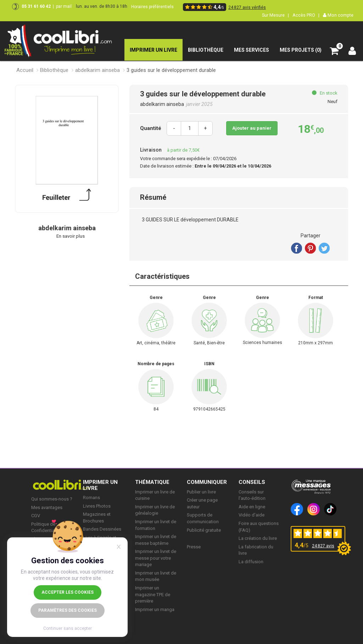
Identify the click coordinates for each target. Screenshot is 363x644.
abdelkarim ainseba (97, 70)
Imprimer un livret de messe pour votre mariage (156, 558)
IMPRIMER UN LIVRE (100, 485)
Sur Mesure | (275, 15)
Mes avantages (47, 507)
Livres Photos (97, 506)
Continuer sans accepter (68, 628)
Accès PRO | (306, 15)
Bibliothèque (54, 70)
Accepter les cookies (68, 592)
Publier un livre (201, 492)
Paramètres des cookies (68, 610)
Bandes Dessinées (102, 529)
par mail (64, 6)
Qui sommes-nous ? (52, 499)
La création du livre (258, 538)
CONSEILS (252, 482)
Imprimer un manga (155, 609)
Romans (91, 498)
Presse (194, 547)
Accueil (25, 70)
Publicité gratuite (204, 530)
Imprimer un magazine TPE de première (153, 594)
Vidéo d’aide (252, 515)
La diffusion (251, 562)
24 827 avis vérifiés (247, 7)
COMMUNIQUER (207, 482)
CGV (36, 516)
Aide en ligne (252, 507)
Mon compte (338, 15)
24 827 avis (323, 546)
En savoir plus (71, 236)
